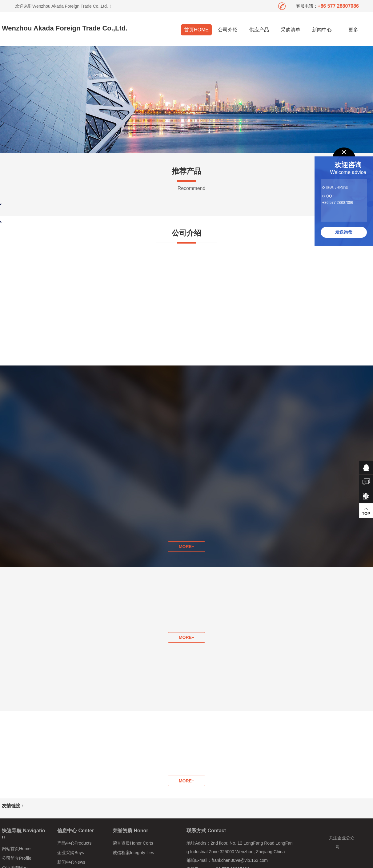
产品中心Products (74, 843)
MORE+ (186, 637)
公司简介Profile (17, 858)
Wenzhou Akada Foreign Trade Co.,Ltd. (65, 28)
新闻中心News (71, 862)
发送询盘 (344, 232)
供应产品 (259, 30)
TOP (366, 511)
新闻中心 (322, 30)
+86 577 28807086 (338, 203)
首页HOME (196, 30)
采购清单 (291, 30)
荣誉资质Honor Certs (133, 843)
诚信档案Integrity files (133, 853)
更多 (353, 30)
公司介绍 (228, 30)
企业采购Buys (71, 853)
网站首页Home (16, 849)
